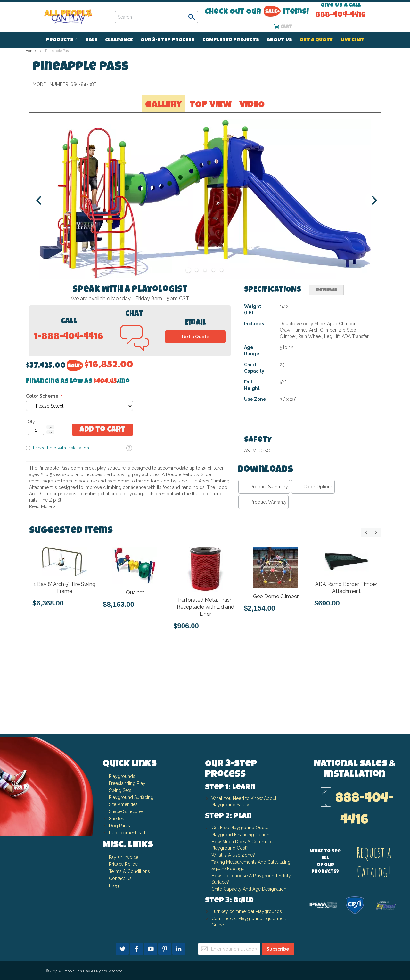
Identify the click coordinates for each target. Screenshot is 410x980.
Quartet (135, 671)
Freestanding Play (127, 783)
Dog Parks (119, 826)
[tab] (273, 369)
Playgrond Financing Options (242, 835)
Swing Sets (120, 790)
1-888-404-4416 (69, 416)
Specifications (273, 368)
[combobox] (156, 17)
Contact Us (120, 878)
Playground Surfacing (131, 797)
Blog (114, 885)
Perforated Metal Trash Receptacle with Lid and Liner (205, 685)
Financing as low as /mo (291, 83)
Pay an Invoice (124, 857)
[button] (342, 149)
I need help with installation (274, 149)
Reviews (326, 369)
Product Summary (269, 565)
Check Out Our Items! (257, 12)
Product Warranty (269, 581)
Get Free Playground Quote (240, 828)
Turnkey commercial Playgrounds (247, 911)
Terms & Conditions (129, 871)
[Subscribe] (278, 949)
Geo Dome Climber (276, 675)
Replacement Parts (128, 833)
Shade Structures (126, 811)
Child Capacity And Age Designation (249, 889)
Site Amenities (123, 804)
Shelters (117, 819)
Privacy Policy (123, 864)
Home (31, 51)
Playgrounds (122, 776)
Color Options (318, 565)
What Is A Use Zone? (233, 855)
